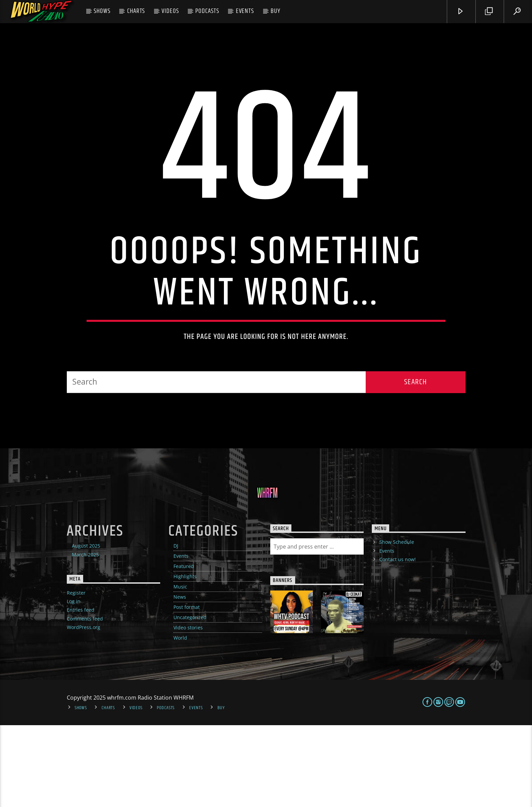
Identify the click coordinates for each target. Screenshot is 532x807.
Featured (184, 648)
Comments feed (85, 700)
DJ (176, 628)
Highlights (185, 659)
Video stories (188, 710)
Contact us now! (398, 641)
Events (245, 11)
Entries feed (81, 692)
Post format (187, 689)
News (180, 679)
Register (76, 675)
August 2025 (86, 628)
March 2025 (85, 636)
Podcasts (207, 11)
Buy (276, 11)
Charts (136, 11)
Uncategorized (190, 699)
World (180, 720)
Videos (170, 11)
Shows (102, 11)
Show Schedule (397, 624)
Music (180, 669)
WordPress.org (83, 709)
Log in (74, 683)
